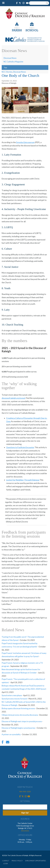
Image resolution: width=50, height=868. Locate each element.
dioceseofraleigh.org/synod (13, 398)
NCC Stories (7, 72)
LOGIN (6, 864)
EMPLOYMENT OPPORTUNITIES (36, 861)
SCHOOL (32, 31)
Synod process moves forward (14, 699)
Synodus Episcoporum (25, 142)
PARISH (17, 31)
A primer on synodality (11, 734)
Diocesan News (10, 58)
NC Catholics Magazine (13, 62)
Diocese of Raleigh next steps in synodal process (22, 721)
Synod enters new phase (12, 695)
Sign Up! (25, 813)
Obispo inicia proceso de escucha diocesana (20, 715)
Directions (25, 831)
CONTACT (6, 861)
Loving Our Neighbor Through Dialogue (23, 480)
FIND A (17, 28)
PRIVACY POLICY (17, 861)
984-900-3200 (25, 792)
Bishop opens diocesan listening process (18, 708)
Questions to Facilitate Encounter (20, 447)
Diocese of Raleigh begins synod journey (18, 728)
